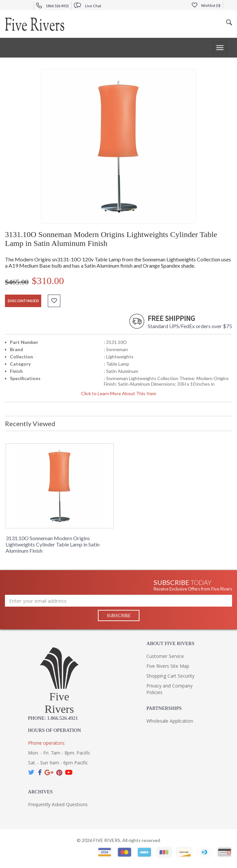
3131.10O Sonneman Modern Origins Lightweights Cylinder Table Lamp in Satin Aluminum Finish (53, 544)
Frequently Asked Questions (58, 805)
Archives (40, 792)
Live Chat (88, 6)
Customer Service (165, 656)
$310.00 (48, 281)
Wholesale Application (170, 721)
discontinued (23, 301)
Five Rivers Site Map (168, 666)
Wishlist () (206, 5)
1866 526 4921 (53, 6)
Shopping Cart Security (170, 676)
